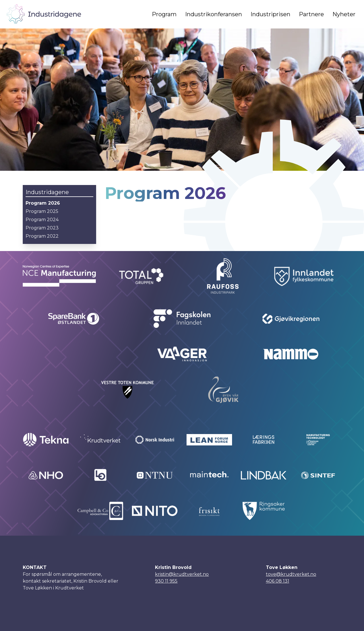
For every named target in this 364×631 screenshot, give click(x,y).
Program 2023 (42, 228)
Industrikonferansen (214, 14)
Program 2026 (43, 203)
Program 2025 (42, 211)
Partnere (311, 14)
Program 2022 (42, 236)
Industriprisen (270, 14)
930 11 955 (166, 581)
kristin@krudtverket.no (182, 574)
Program (164, 14)
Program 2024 (42, 220)
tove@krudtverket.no (291, 574)
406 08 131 (278, 581)
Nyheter (344, 14)
